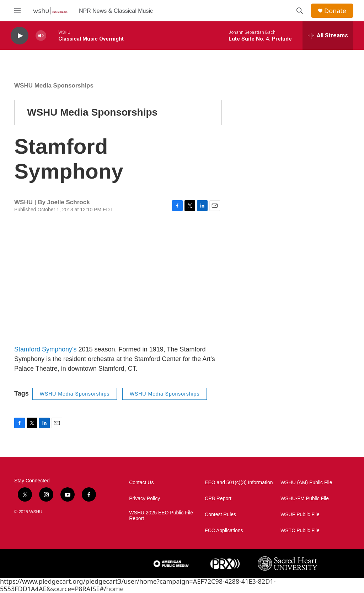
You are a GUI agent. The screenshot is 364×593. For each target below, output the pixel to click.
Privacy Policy (144, 499)
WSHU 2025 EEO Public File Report (161, 516)
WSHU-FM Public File (305, 499)
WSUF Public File (300, 515)
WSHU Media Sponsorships (54, 86)
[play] (20, 36)
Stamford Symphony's (45, 349)
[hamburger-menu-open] (17, 11)
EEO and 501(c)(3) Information (239, 483)
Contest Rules (220, 515)
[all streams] (328, 36)
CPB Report (218, 499)
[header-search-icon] (300, 11)
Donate (335, 11)
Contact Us (141, 483)
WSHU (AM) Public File (306, 483)
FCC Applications (224, 531)
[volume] (41, 36)
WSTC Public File (300, 531)
